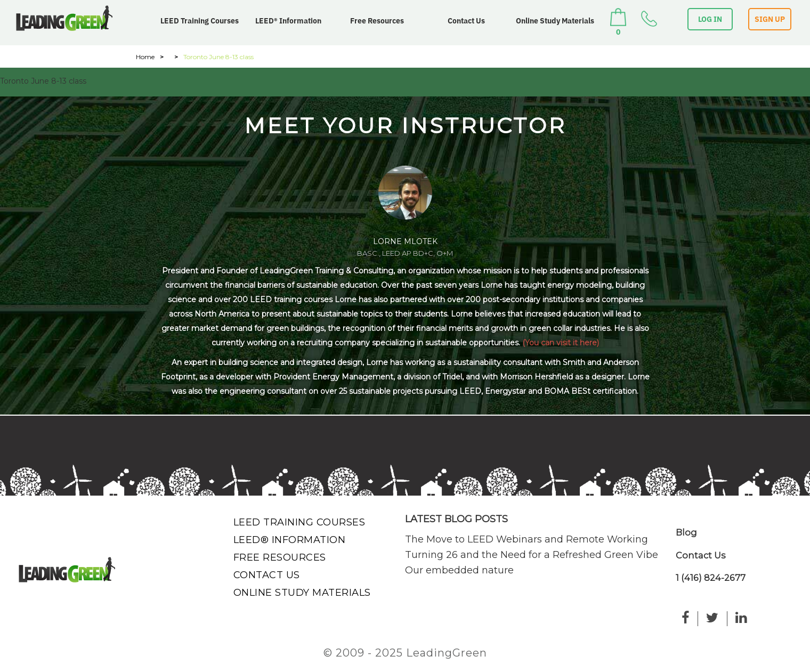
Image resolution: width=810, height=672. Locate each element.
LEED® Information (288, 21)
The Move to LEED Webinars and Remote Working (526, 539)
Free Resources (377, 21)
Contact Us (466, 21)
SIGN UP (770, 19)
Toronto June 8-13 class (43, 81)
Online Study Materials (555, 21)
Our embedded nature (459, 570)
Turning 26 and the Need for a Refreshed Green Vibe (532, 555)
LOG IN (710, 19)
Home (145, 57)
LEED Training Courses (200, 21)
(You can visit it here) (561, 343)
